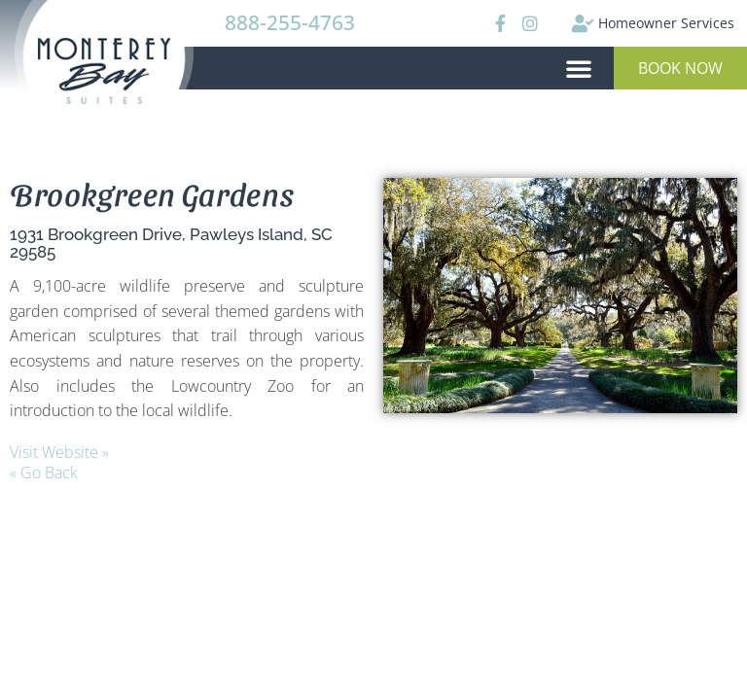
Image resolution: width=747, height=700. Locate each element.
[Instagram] (529, 23)
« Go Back (44, 472)
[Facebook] (498, 23)
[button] (579, 68)
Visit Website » (59, 452)
